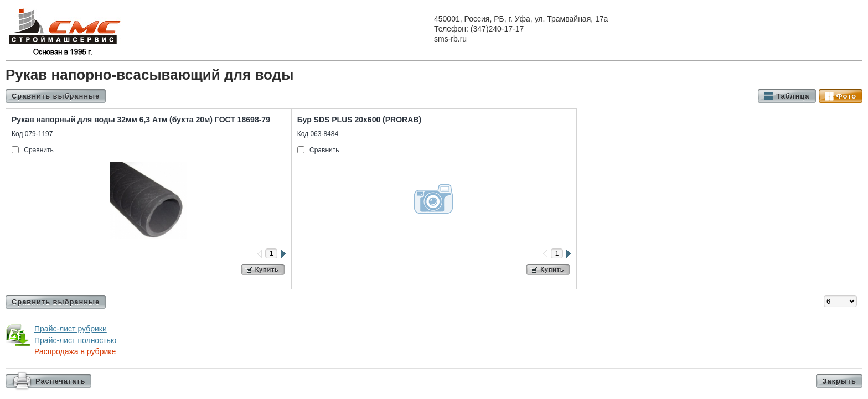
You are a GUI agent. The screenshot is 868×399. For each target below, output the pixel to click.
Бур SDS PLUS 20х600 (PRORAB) (359, 120)
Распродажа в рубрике (75, 351)
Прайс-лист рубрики (71, 329)
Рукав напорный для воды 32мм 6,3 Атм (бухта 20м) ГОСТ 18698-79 (141, 120)
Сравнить (38, 150)
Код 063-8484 (318, 134)
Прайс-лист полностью (75, 340)
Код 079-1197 (32, 134)
